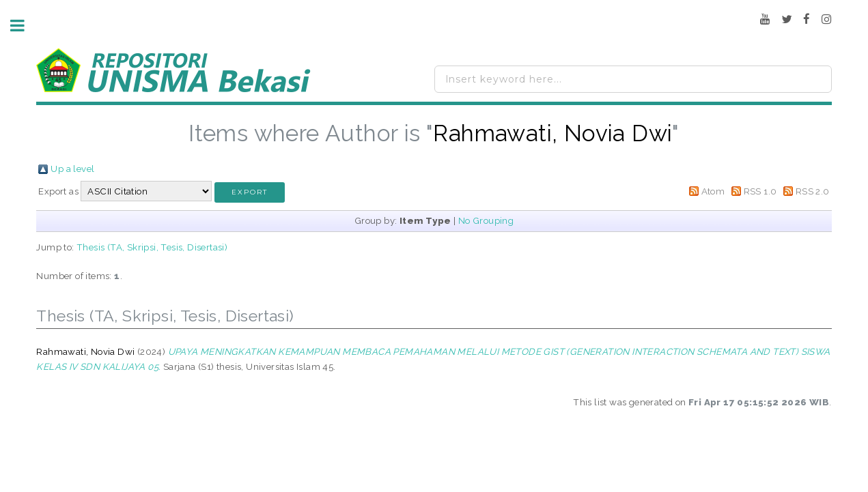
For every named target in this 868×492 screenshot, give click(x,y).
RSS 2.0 (813, 191)
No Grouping (486, 220)
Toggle (25, 26)
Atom (713, 191)
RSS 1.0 (760, 191)
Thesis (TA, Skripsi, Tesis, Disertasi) (152, 247)
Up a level (72, 169)
